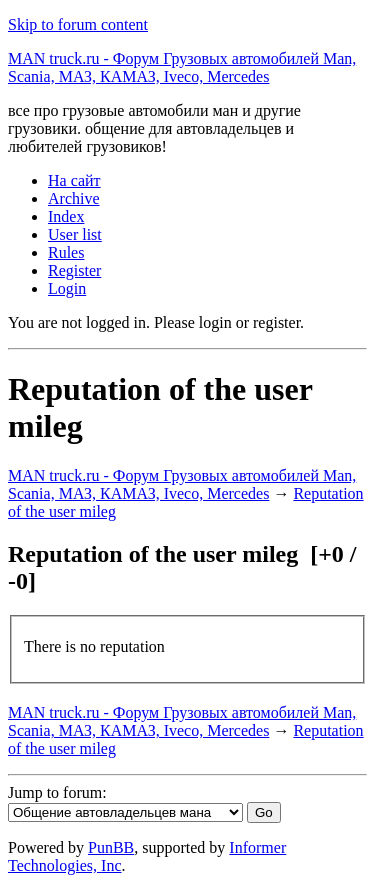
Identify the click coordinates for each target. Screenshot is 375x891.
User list (75, 234)
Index (66, 216)
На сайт (74, 180)
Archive (74, 198)
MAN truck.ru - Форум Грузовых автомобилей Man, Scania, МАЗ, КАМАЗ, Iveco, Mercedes (182, 67)
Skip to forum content (78, 24)
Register (74, 270)
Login (67, 288)
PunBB (111, 847)
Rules (66, 252)
